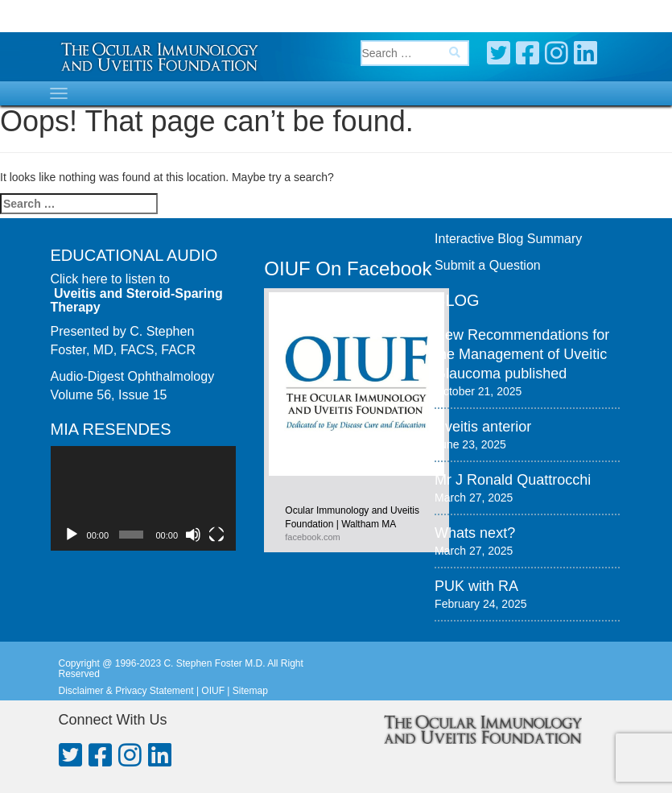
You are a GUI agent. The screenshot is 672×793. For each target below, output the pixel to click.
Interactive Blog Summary (508, 239)
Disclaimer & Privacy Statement (126, 691)
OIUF (213, 691)
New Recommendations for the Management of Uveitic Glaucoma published (522, 354)
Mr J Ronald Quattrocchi (513, 480)
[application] (143, 498)
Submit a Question (488, 265)
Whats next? (475, 533)
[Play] (72, 535)
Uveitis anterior (483, 427)
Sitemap (250, 691)
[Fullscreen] (216, 535)
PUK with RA (476, 586)
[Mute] (193, 535)
